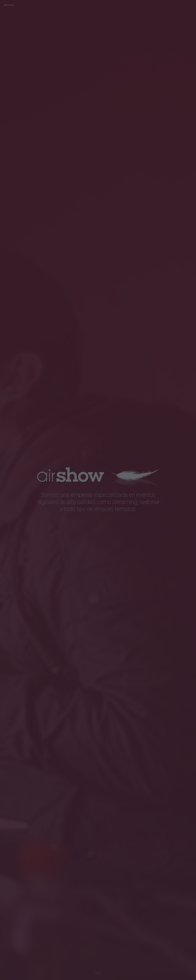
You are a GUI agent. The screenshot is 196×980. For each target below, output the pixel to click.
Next (98, 973)
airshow (9, 5)
